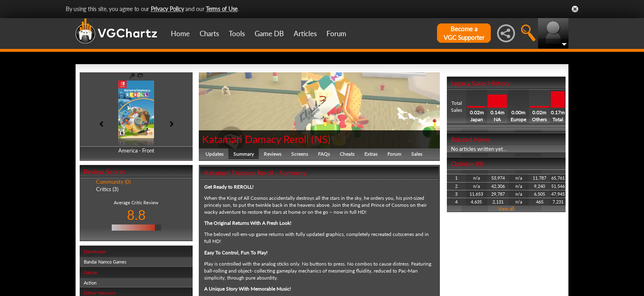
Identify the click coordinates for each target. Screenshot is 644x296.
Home (180, 34)
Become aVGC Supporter (464, 33)
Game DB (269, 34)
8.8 (136, 215)
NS (321, 139)
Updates (214, 154)
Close (575, 9)
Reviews (273, 154)
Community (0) (113, 182)
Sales (417, 154)
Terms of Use (222, 9)
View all (506, 209)
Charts (209, 34)
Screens (300, 154)
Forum (336, 34)
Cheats (347, 154)
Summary (244, 154)
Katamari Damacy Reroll (255, 139)
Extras (371, 154)
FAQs (324, 154)
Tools (237, 34)
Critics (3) (107, 189)
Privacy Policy (167, 9)
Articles (305, 34)
